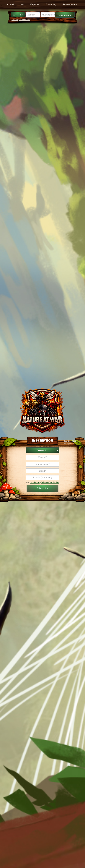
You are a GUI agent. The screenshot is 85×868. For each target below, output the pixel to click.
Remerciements (71, 4)
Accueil (10, 4)
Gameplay (51, 4)
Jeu (22, 4)
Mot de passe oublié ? (21, 20)
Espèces (35, 4)
